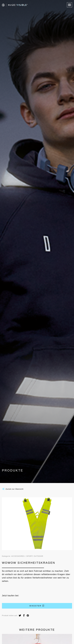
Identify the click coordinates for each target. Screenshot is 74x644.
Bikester (37, 606)
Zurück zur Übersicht (13, 489)
